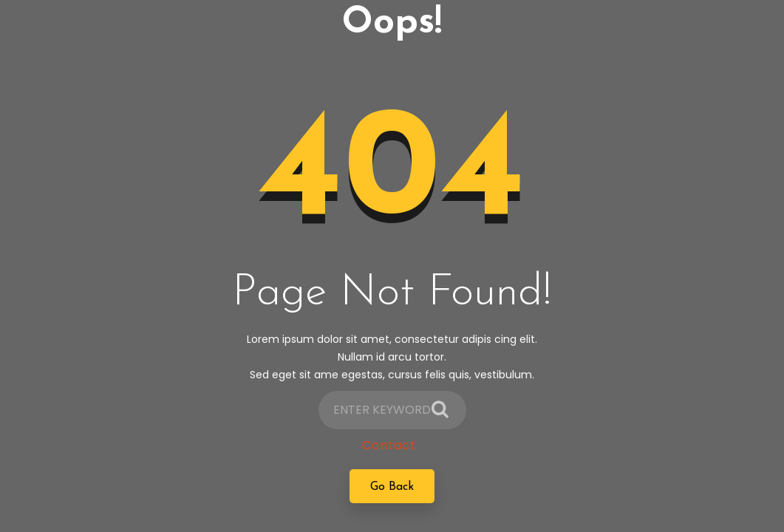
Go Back (392, 491)
